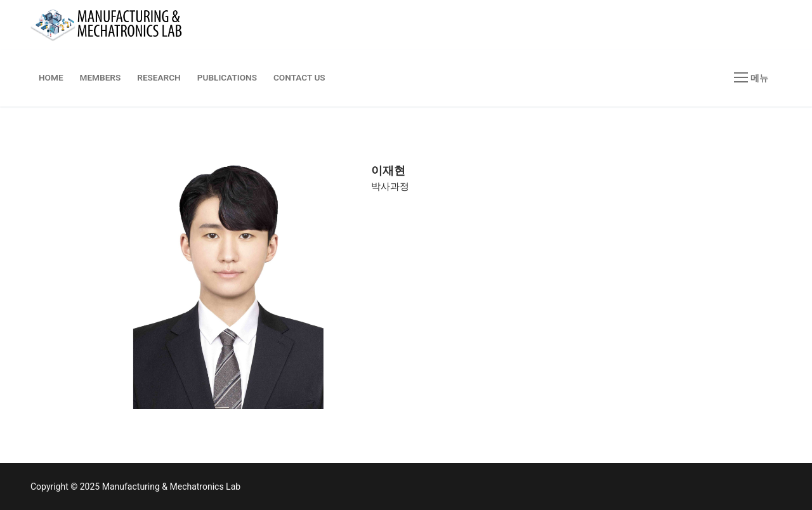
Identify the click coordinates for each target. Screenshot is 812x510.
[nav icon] (751, 78)
